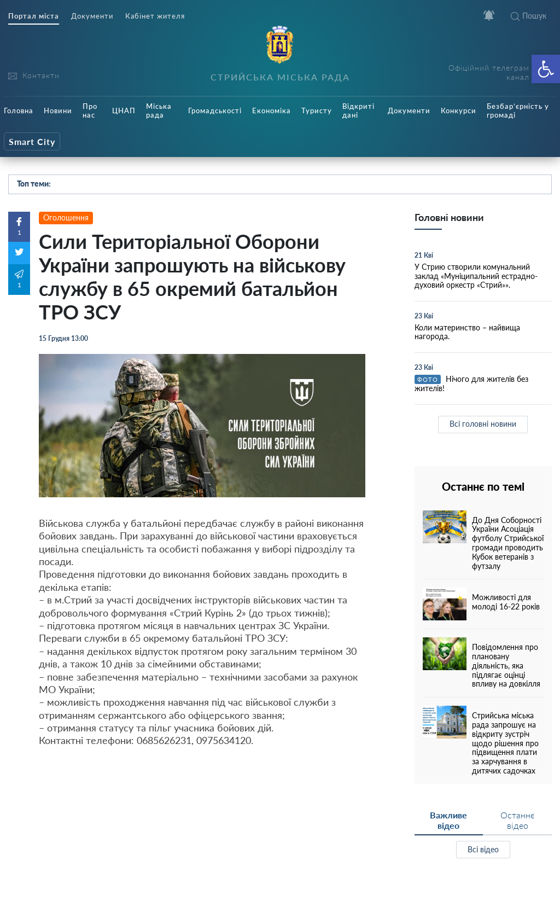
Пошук (529, 16)
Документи (92, 16)
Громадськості (215, 111)
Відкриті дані (358, 111)
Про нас (90, 111)
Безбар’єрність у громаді (518, 111)
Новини (58, 111)
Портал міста (34, 16)
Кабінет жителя (155, 16)
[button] (546, 69)
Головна (19, 111)
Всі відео (483, 849)
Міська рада (159, 111)
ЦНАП (124, 111)
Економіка (272, 111)
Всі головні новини (483, 424)
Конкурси (459, 111)
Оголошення (66, 217)
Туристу (317, 111)
